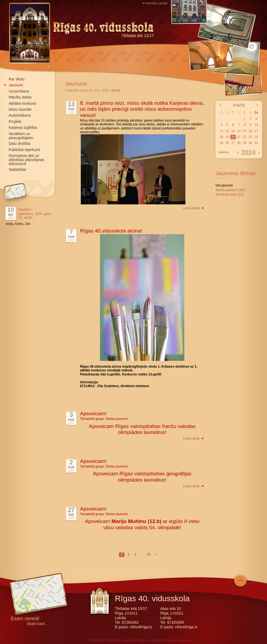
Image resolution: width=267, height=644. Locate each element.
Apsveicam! (93, 413)
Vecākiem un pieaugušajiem (21, 136)
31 (256, 143)
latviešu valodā (157, 3)
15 (244, 131)
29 (244, 143)
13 (233, 131)
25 (221, 143)
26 (227, 143)
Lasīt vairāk (194, 208)
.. (142, 554)
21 (239, 137)
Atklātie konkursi (22, 103)
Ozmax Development (177, 640)
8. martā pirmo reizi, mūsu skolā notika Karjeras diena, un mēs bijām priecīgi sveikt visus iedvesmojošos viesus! (142, 109)
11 (221, 131)
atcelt (116, 90)
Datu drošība (19, 143)
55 (149, 554)
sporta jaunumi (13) (229, 194)
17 (256, 131)
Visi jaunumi (224, 185)
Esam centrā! (25, 619)
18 (221, 137)
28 (239, 143)
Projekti (15, 122)
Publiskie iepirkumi (24, 150)
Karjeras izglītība (23, 128)
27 (233, 143)
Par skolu (16, 79)
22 (244, 137)
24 (256, 137)
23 (250, 137)
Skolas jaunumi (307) (231, 190)
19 (227, 137)
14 (239, 131)
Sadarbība (17, 169)
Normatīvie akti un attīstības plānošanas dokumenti (26, 160)
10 (256, 125)
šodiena (224, 152)
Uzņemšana (19, 91)
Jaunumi (16, 85)
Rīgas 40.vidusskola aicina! (111, 231)
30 (250, 143)
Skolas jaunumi (117, 419)
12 (227, 131)
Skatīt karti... (37, 624)
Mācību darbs (20, 97)
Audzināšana (20, 115)
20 (233, 137)
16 (250, 131)
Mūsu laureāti (20, 109)
